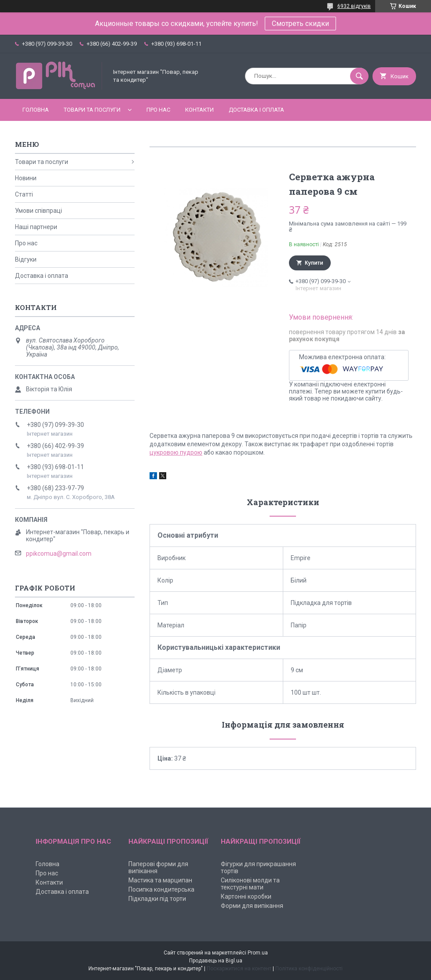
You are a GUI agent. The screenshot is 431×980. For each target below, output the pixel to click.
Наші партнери (36, 227)
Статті (24, 194)
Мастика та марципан (160, 880)
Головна (36, 110)
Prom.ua (258, 953)
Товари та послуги (92, 110)
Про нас (158, 110)
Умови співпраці (38, 211)
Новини (26, 178)
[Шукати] (359, 76)
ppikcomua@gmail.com (59, 554)
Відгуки (26, 259)
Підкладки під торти (157, 899)
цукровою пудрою (176, 452)
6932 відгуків (354, 6)
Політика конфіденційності (309, 969)
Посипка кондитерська (161, 889)
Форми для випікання (252, 906)
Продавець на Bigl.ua (216, 961)
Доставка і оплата (256, 110)
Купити (314, 263)
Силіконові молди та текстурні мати (250, 884)
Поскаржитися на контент (239, 969)
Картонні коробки (246, 896)
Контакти (199, 110)
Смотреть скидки (300, 24)
